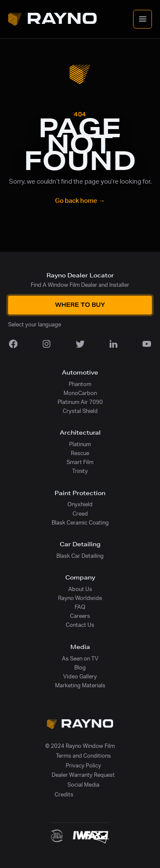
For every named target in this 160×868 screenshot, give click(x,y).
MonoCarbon (80, 393)
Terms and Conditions (83, 756)
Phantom (80, 384)
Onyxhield (80, 505)
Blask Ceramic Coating (80, 523)
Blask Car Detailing (80, 556)
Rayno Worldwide (80, 598)
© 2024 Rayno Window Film (80, 746)
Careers (80, 616)
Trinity (80, 471)
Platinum (80, 444)
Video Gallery (80, 677)
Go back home (80, 201)
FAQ (80, 607)
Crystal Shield (80, 411)
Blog (80, 668)
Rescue (80, 453)
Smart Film (80, 462)
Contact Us (80, 625)
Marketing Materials (80, 686)
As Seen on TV (80, 659)
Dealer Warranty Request (83, 775)
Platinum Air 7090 (80, 402)
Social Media (83, 785)
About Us (80, 589)
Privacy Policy (83, 766)
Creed (80, 514)
